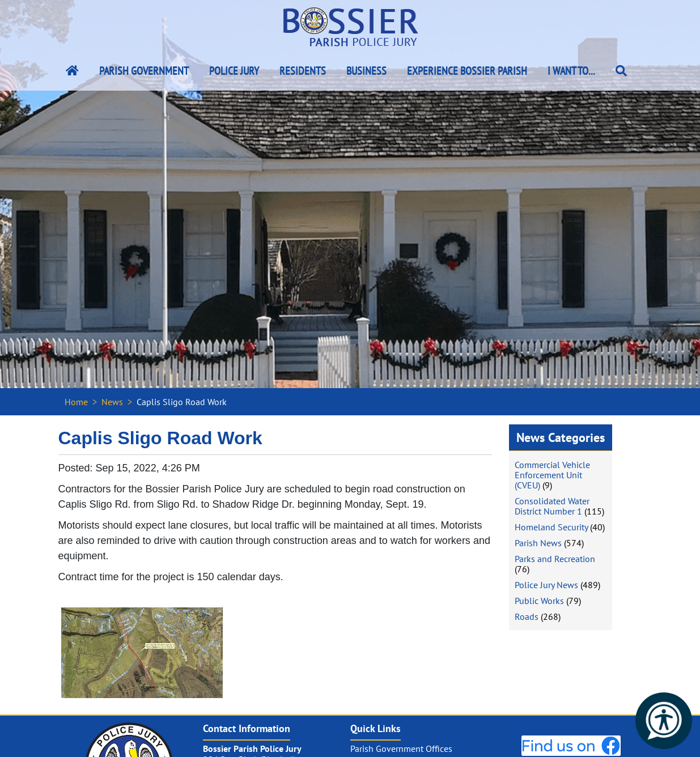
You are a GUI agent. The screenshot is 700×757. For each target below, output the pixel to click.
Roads (527, 616)
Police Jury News (546, 585)
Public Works (539, 601)
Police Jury (234, 71)
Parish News (538, 543)
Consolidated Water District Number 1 (552, 506)
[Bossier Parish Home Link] (72, 71)
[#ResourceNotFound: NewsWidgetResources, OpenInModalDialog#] (142, 653)
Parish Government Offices (401, 749)
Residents (303, 71)
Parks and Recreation (555, 559)
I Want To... (571, 71)
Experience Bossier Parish (467, 71)
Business (366, 71)
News (112, 402)
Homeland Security (551, 527)
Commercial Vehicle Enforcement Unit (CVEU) (552, 475)
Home (76, 402)
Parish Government (144, 71)
